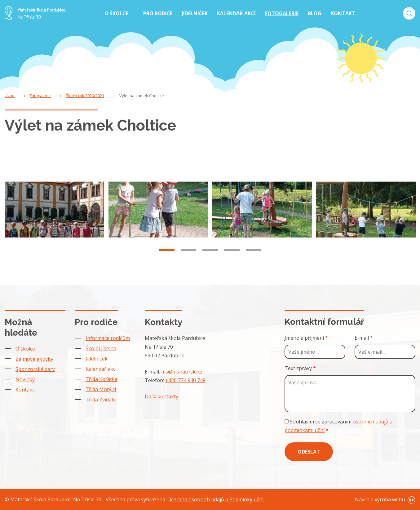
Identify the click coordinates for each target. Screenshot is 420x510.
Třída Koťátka (102, 379)
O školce (25, 349)
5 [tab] (254, 256)
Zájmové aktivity (34, 359)
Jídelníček (97, 359)
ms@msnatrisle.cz (182, 372)
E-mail (364, 338)
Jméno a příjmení (306, 338)
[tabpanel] (54, 215)
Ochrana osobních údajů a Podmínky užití (215, 499)
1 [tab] (167, 256)
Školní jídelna (101, 348)
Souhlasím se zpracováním (338, 426)
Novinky (25, 379)
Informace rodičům (108, 338)
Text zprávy (300, 368)
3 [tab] (210, 256)
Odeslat (309, 452)
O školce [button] (117, 13)
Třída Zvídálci (101, 400)
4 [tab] (232, 256)
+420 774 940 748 (185, 380)
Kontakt (25, 390)
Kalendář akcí (101, 369)
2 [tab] (188, 256)
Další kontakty (161, 396)
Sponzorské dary (35, 369)
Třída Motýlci (101, 389)
